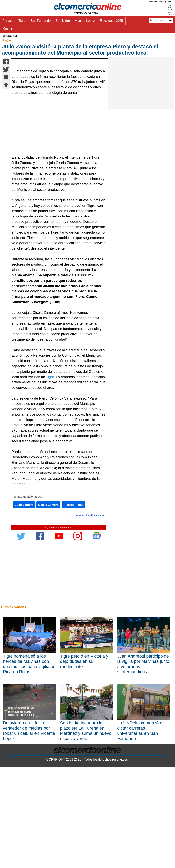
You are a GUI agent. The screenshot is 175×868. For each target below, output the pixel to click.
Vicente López (85, 21)
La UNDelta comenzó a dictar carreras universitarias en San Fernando (140, 794)
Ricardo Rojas (73, 568)
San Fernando (41, 21)
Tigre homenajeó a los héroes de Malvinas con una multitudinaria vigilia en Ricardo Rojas (29, 728)
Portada (8, 21)
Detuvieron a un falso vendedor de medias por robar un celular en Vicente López (29, 794)
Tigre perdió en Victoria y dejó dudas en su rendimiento (84, 725)
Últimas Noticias (13, 671)
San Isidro (63, 21)
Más (8, 29)
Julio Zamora (24, 568)
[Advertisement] (57, 189)
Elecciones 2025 (111, 21)
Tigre (22, 21)
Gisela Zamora (48, 568)
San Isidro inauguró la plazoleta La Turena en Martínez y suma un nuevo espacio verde (86, 794)
